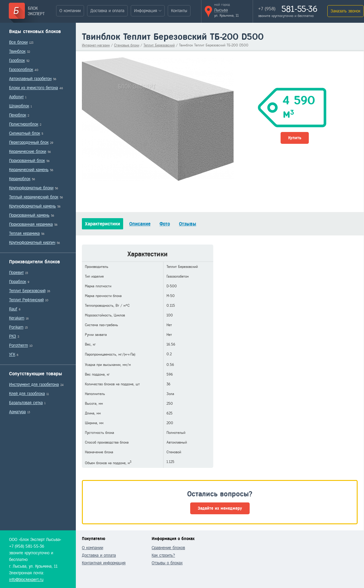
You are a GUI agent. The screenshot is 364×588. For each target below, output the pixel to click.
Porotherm (19, 345)
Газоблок (17, 61)
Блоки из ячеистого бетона (34, 88)
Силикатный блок (25, 133)
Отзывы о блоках (167, 563)
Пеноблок (18, 115)
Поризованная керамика (31, 224)
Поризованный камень (29, 215)
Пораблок (18, 282)
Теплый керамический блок (34, 197)
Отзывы (188, 224)
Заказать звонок (345, 11)
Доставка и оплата (107, 11)
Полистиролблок (24, 124)
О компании (70, 11)
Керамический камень (29, 170)
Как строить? (163, 555)
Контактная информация (104, 563)
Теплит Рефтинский (26, 300)
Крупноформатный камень (32, 206)
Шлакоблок (19, 106)
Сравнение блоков (168, 548)
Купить (295, 138)
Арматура (17, 412)
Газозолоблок (21, 70)
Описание (140, 224)
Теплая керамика (24, 233)
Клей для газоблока (27, 394)
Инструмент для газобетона (34, 385)
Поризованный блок (27, 161)
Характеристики (103, 224)
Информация (146, 11)
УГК (12, 355)
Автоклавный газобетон (30, 79)
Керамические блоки (28, 152)
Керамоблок (20, 179)
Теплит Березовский (27, 291)
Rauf (13, 309)
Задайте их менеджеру (220, 508)
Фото (165, 224)
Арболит (16, 97)
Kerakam (17, 318)
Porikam (16, 327)
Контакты (179, 11)
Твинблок (17, 51)
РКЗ (13, 336)
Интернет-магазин (96, 45)
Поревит (16, 273)
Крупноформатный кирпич (32, 243)
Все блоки (18, 42)
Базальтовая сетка (26, 403)
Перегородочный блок (29, 142)
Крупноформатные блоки (31, 188)
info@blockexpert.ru (26, 580)
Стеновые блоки (127, 45)
